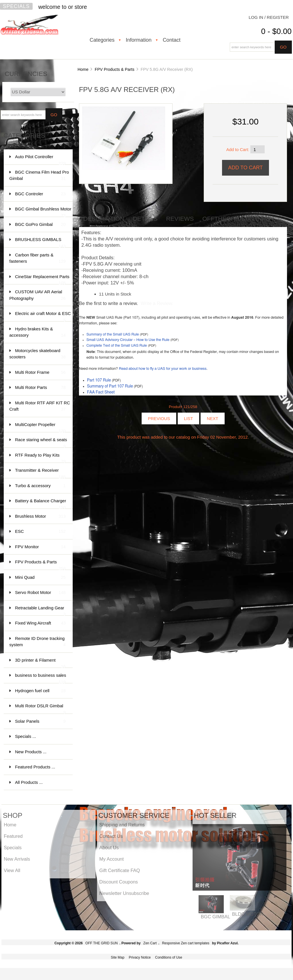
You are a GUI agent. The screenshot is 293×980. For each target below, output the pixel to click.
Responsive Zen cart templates (186, 943)
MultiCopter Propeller (40, 427)
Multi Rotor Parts (40, 388)
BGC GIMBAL (216, 917)
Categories (102, 40)
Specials (16, 6)
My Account (111, 859)
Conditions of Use (169, 957)
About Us (109, 848)
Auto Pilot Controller (40, 159)
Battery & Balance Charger (41, 504)
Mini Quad (40, 578)
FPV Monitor (40, 547)
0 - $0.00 (276, 31)
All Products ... (29, 782)
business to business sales (41, 678)
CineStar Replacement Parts (42, 279)
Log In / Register (269, 17)
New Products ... (31, 752)
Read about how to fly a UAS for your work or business (163, 369)
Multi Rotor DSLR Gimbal (40, 709)
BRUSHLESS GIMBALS (40, 242)
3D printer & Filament (40, 663)
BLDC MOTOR (248, 914)
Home (83, 69)
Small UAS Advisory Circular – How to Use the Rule (128, 340)
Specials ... (26, 736)
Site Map (117, 957)
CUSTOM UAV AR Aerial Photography (38, 295)
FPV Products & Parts (115, 69)
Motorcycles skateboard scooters (38, 354)
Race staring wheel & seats (41, 442)
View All (12, 870)
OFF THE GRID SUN (101, 943)
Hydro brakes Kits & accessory (38, 333)
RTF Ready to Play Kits (40, 458)
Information (138, 40)
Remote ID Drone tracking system (38, 642)
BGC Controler (40, 194)
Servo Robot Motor (40, 593)
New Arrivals (17, 859)
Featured (13, 836)
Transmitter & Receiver (40, 473)
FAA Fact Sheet (101, 392)
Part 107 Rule (99, 380)
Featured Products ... (35, 767)
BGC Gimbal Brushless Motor (43, 212)
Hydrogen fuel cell (40, 691)
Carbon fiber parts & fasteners (38, 259)
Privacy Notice (140, 957)
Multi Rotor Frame (40, 372)
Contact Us (111, 836)
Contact (172, 40)
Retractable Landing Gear (40, 611)
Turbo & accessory (40, 486)
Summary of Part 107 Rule (110, 386)
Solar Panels (40, 721)
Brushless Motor (40, 516)
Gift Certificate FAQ (120, 870)
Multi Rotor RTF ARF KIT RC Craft (40, 406)
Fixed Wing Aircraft (40, 623)
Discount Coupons (119, 882)
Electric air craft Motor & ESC (43, 316)
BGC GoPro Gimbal (40, 225)
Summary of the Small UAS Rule (113, 335)
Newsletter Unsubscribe (124, 893)
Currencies (26, 74)
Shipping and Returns (122, 825)
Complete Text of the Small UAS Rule (117, 346)
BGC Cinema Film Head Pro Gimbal (39, 176)
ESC (40, 532)
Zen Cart (150, 943)
